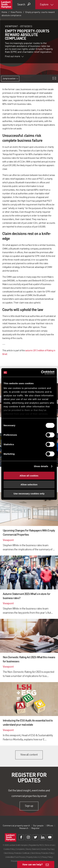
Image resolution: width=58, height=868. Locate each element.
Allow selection (29, 484)
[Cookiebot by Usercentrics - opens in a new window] (41, 373)
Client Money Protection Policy (42, 853)
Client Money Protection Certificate (17, 853)
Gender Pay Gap (47, 849)
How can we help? (33, 864)
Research (24, 828)
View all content (29, 755)
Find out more (14, 57)
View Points (16, 12)
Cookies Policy (9, 849)
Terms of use (49, 845)
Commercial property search (16, 826)
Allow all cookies (29, 475)
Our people (38, 826)
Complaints (20, 849)
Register (35, 828)
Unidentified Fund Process (15, 857)
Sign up (29, 806)
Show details (41, 466)
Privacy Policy (47, 857)
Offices (50, 826)
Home (4, 12)
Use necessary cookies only (29, 493)
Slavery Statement (32, 849)
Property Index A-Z (33, 857)
